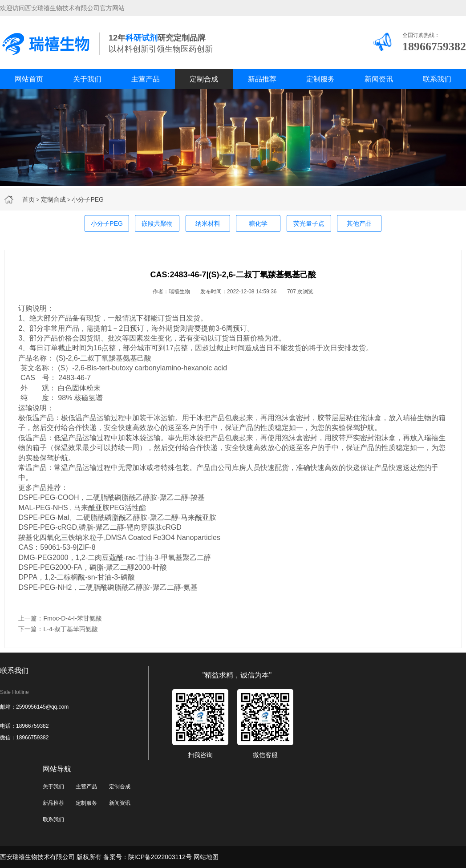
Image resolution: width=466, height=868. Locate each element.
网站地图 (206, 857)
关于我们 (87, 79)
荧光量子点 (309, 223)
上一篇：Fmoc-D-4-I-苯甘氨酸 (60, 618)
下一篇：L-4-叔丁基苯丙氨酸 (58, 629)
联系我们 (437, 79)
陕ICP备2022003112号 (160, 857)
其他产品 (359, 223)
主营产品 (146, 79)
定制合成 (204, 79)
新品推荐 (262, 79)
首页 (28, 199)
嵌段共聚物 (157, 223)
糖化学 (258, 223)
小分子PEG (88, 199)
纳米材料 (208, 223)
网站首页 (29, 79)
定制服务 (320, 79)
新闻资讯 (379, 79)
